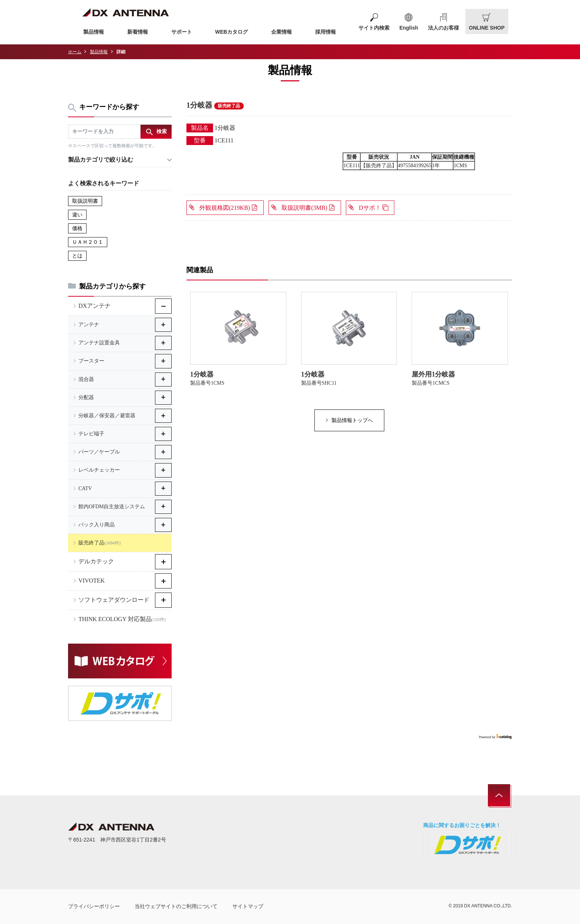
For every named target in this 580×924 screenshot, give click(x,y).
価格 (77, 228)
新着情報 (138, 32)
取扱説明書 (85, 201)
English (409, 28)
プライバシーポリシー (94, 906)
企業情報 (281, 32)
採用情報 (326, 32)
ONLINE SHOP (487, 28)
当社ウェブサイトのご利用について (176, 906)
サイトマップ (248, 906)
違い (77, 215)
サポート (182, 32)
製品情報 (94, 32)
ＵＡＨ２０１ (88, 242)
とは (77, 256)
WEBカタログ (232, 32)
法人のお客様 (444, 28)
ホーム (75, 52)
